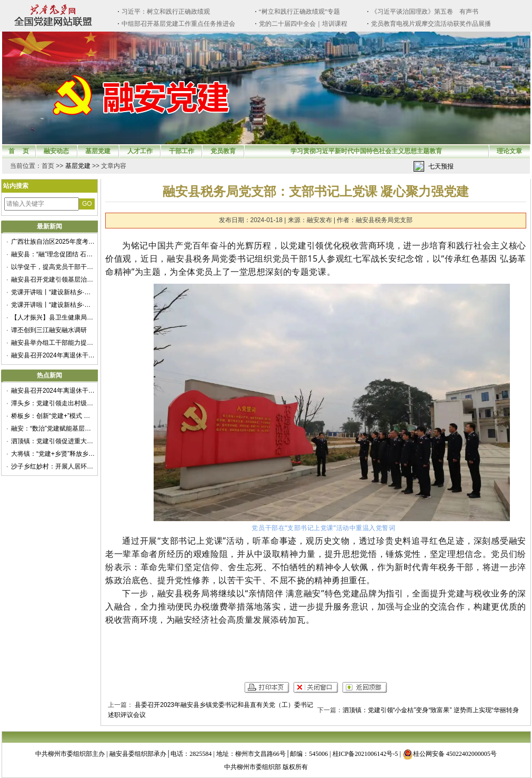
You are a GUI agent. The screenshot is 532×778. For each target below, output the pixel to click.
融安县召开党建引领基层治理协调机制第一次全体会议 (53, 280)
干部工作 (182, 151)
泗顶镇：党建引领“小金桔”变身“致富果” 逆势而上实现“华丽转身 (431, 710)
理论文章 (509, 151)
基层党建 (98, 151)
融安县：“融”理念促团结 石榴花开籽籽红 (53, 254)
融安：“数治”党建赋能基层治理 (53, 428)
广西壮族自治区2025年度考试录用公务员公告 (53, 242)
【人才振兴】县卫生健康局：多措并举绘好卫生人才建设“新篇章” (53, 317)
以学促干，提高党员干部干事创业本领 (53, 267)
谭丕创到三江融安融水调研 (49, 330)
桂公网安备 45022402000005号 (450, 754)
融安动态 (56, 151)
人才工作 (140, 151)
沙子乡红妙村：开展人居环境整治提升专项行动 (53, 466)
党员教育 (223, 151)
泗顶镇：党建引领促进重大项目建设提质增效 (53, 441)
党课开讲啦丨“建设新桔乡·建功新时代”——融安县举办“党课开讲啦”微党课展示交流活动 (53, 292)
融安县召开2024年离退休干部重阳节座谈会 (53, 355)
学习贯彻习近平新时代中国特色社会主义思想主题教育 (366, 151)
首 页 (19, 151)
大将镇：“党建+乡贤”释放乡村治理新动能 (53, 454)
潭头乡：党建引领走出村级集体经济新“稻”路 (53, 403)
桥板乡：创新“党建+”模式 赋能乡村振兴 (53, 416)
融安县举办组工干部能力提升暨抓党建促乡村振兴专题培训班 (53, 343)
